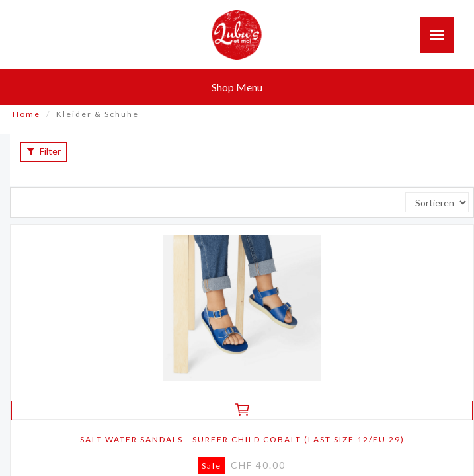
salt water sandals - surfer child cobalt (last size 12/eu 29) (242, 439)
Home (26, 114)
